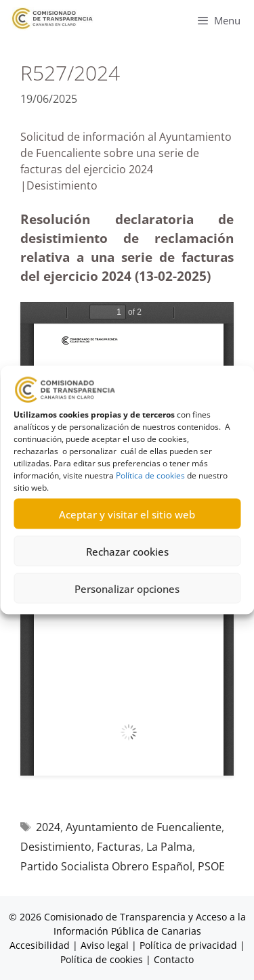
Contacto (174, 959)
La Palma (169, 847)
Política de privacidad (188, 945)
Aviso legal (105, 945)
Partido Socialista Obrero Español (106, 866)
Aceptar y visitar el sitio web (127, 514)
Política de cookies (150, 475)
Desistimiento (56, 847)
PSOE (211, 866)
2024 (48, 827)
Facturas (119, 847)
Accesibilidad (41, 945)
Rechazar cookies (127, 551)
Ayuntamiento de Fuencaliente (144, 827)
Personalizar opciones (127, 588)
